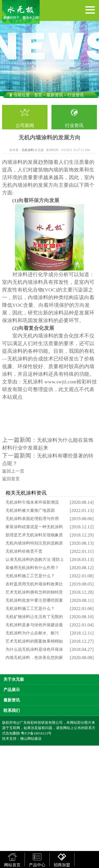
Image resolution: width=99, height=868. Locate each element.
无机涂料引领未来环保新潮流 (32, 502)
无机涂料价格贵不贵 (24, 551)
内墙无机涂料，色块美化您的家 (34, 658)
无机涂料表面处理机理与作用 (32, 519)
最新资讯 (55, 95)
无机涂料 (28, 150)
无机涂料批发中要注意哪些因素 (34, 600)
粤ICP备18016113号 (36, 733)
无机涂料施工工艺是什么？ (30, 576)
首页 (38, 95)
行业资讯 (74, 125)
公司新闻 (25, 125)
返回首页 (11, 479)
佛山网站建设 (31, 739)
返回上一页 (13, 471)
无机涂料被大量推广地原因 (30, 510)
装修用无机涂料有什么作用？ (32, 568)
